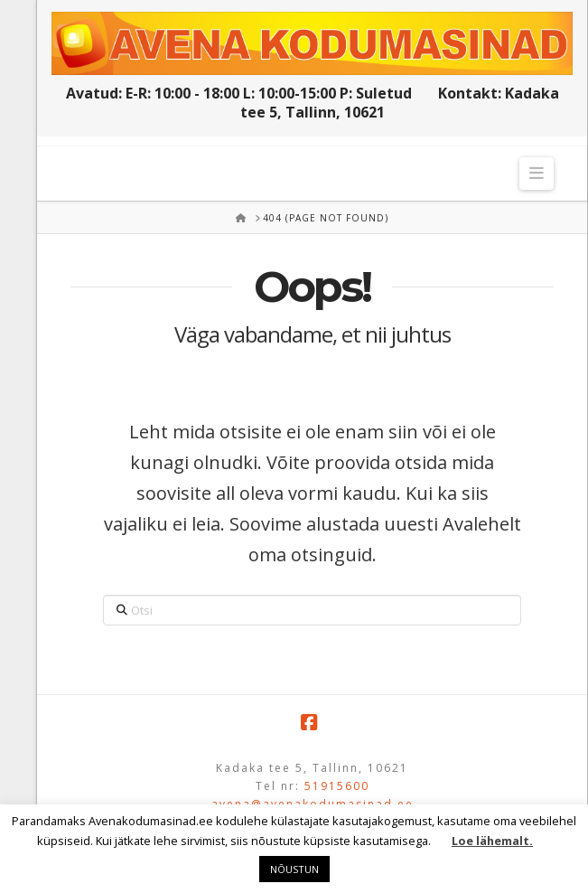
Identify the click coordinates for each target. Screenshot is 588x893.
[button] (537, 173)
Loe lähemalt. (492, 841)
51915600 (337, 786)
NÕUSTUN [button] (294, 869)
